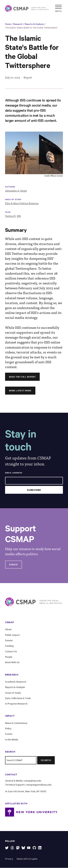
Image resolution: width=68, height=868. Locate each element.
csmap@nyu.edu (32, 781)
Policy (8, 729)
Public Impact (12, 635)
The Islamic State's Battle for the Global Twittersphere (31, 27)
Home (8, 24)
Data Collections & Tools (18, 698)
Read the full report (23, 377)
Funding (9, 646)
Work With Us (12, 662)
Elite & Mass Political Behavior (22, 203)
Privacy (9, 859)
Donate (14, 565)
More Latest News (21, 391)
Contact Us (11, 651)
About (8, 629)
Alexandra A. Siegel (16, 191)
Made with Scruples (27, 859)
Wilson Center (57, 176)
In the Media (12, 740)
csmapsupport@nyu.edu (39, 785)
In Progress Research (16, 704)
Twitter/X (10, 216)
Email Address (14, 473)
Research (18, 24)
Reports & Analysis (34, 24)
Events (9, 734)
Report (28, 77)
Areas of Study (13, 693)
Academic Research (16, 682)
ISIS (19, 216)
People (9, 657)
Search (46, 760)
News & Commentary (16, 723)
